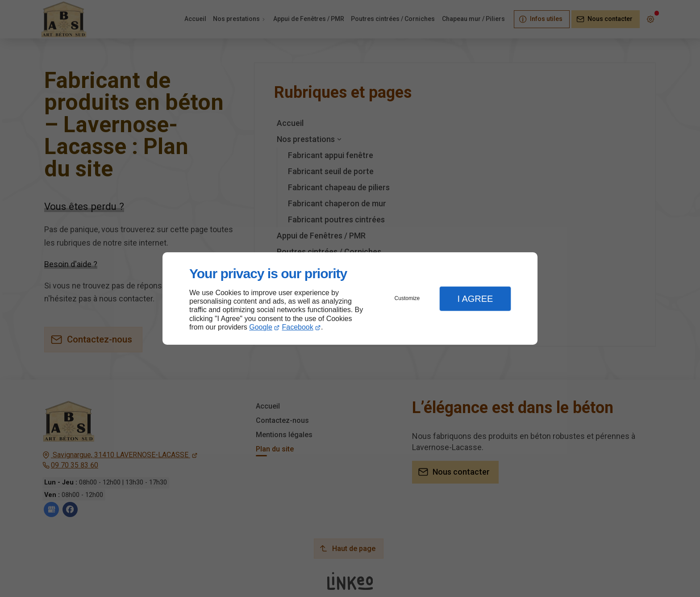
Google (261, 327)
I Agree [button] (475, 299)
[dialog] (350, 298)
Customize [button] (407, 298)
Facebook (298, 327)
